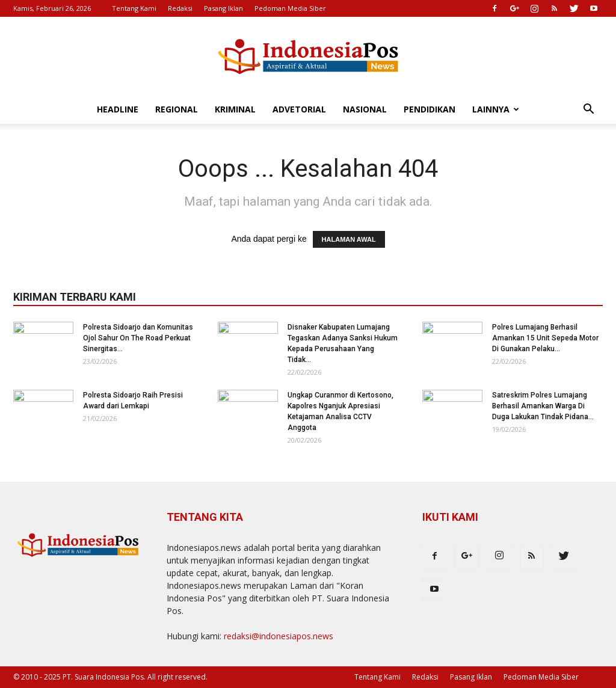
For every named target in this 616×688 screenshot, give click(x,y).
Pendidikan (430, 109)
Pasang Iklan (223, 8)
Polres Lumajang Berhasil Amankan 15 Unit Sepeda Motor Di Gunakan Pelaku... (545, 338)
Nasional (365, 109)
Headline (118, 109)
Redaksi (180, 8)
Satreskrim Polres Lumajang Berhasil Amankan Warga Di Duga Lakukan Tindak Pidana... (543, 406)
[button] (588, 110)
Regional (177, 109)
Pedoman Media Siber (290, 8)
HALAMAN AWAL (349, 239)
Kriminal (235, 109)
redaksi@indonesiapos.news (279, 636)
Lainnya (496, 109)
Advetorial (299, 109)
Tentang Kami (134, 8)
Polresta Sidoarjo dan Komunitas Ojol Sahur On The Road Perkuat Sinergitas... (138, 338)
